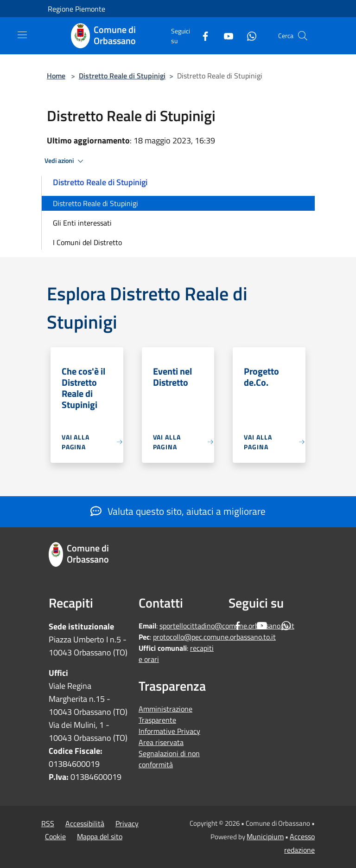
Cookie (55, 836)
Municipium (265, 836)
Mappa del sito (100, 836)
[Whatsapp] (248, 36)
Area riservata (161, 742)
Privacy (127, 823)
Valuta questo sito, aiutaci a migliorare (178, 511)
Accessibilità (85, 823)
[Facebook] (202, 36)
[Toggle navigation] (22, 35)
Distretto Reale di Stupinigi (122, 76)
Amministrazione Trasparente (165, 714)
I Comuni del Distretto (87, 242)
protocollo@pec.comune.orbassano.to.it (214, 637)
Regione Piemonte (76, 9)
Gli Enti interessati (82, 223)
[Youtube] (225, 36)
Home (56, 76)
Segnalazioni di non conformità (169, 759)
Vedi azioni (65, 161)
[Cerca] (303, 36)
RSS (48, 823)
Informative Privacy (169, 731)
